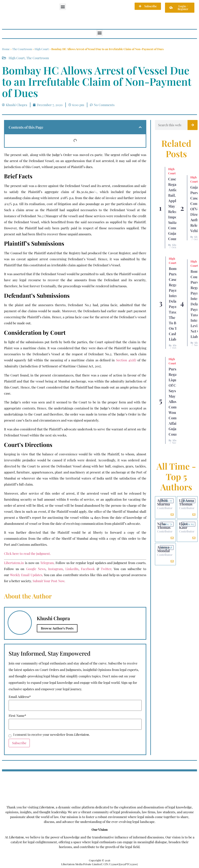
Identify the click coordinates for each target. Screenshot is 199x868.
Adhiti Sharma (163, 502)
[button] (63, 7)
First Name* (17, 716)
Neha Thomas (164, 526)
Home (6, 49)
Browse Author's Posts (57, 628)
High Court (42, 49)
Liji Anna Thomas (187, 502)
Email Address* (20, 697)
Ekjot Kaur (183, 526)
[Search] (193, 125)
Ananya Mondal (163, 549)
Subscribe (19, 743)
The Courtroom (22, 49)
